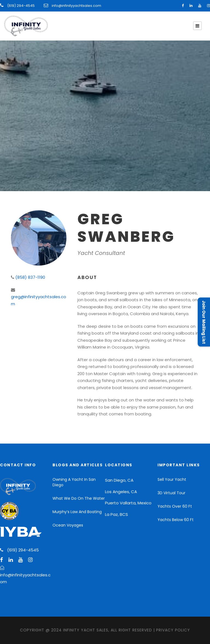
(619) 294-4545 (21, 6)
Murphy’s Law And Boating (77, 512)
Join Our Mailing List (204, 322)
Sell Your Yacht (172, 479)
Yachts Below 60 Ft (176, 520)
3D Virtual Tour (171, 493)
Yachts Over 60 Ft (175, 506)
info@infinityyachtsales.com (76, 6)
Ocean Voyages (68, 525)
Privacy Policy (173, 630)
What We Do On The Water (79, 498)
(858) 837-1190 (30, 277)
